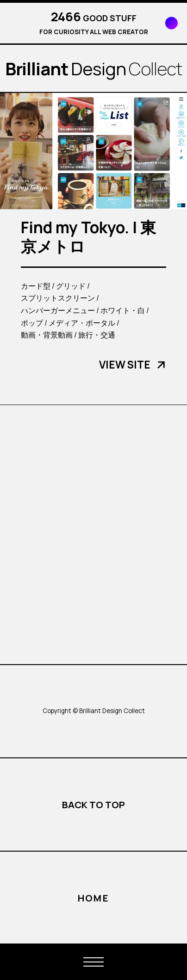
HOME (93, 898)
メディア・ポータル (82, 323)
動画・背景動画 (47, 335)
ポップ (32, 323)
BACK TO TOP (93, 805)
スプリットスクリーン (58, 298)
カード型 (36, 286)
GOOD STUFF (94, 18)
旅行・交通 (97, 335)
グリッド (71, 286)
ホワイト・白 (123, 310)
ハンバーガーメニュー (58, 310)
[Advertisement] (93, 534)
